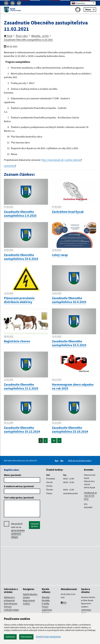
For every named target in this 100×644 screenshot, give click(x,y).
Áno (57, 461)
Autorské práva (11, 603)
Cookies (26, 604)
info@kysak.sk (90, 493)
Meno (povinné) (13, 475)
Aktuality (46, 597)
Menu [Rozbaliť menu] (90, 9)
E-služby (45, 603)
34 (54, 440)
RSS (64, 603)
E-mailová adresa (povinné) (19, 486)
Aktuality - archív (40, 36)
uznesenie (9, 166)
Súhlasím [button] (10, 637)
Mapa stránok (29, 600)
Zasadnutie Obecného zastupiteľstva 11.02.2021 (28, 40)
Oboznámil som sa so (18, 530)
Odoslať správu (35, 525)
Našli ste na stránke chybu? (80, 461)
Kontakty (46, 600)
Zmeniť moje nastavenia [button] (48, 637)
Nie (62, 461)
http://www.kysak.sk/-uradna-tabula (61, 160)
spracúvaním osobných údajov (18, 534)
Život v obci (22, 36)
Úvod (8, 36)
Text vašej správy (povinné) (19, 498)
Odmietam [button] (26, 637)
